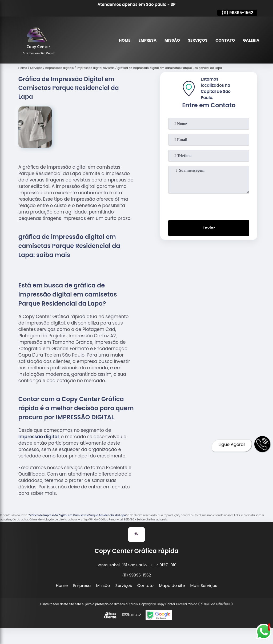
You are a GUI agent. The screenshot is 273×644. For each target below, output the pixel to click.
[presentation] (209, 206)
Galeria (251, 40)
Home (122, 40)
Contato (225, 40)
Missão (171, 40)
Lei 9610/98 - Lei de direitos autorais (143, 519)
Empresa (145, 40)
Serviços (197, 40)
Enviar (209, 228)
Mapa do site (172, 585)
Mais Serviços (204, 585)
